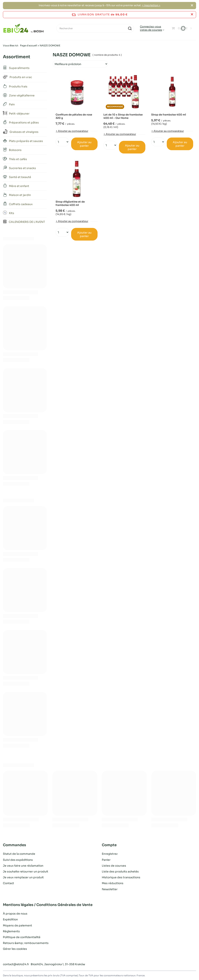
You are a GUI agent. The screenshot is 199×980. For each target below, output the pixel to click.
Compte (109, 845)
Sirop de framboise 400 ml (169, 115)
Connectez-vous (151, 27)
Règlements (11, 931)
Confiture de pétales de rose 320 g (74, 116)
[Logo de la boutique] (24, 28)
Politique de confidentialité (22, 937)
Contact (8, 883)
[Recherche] (130, 28)
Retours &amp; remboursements (26, 943)
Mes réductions (113, 883)
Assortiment (17, 57)
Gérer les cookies (15, 949)
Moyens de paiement (17, 925)
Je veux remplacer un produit (23, 877)
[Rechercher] (95, 28)
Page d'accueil (28, 46)
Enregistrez (110, 854)
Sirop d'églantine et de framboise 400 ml (70, 203)
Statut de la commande (19, 854)
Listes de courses (151, 30)
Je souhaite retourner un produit (26, 872)
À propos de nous (15, 914)
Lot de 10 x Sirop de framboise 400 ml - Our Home (123, 116)
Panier (106, 860)
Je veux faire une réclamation (23, 866)
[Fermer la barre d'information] (192, 15)
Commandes (14, 845)
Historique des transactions (121, 877)
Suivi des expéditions (18, 860)
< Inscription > (151, 5)
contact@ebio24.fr (16, 964)
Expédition (10, 919)
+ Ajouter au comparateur (72, 131)
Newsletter (110, 889)
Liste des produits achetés (120, 872)
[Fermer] (192, 5)
